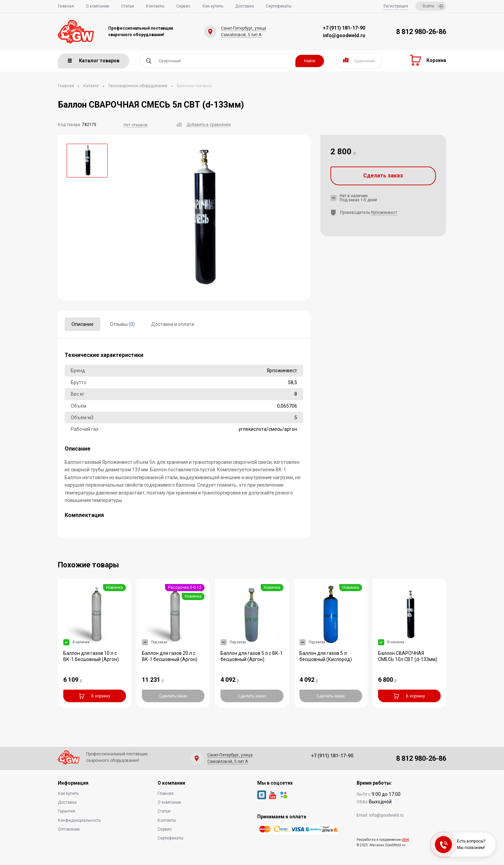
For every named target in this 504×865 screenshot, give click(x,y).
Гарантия (67, 811)
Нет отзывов (136, 125)
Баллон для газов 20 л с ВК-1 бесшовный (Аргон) (170, 656)
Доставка (245, 6)
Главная (66, 6)
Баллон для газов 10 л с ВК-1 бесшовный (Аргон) (91, 656)
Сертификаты (279, 6)
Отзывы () (122, 324)
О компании (97, 6)
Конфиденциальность (79, 820)
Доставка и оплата (173, 324)
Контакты (155, 6)
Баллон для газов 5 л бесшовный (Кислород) (326, 656)
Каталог (91, 86)
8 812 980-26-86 (421, 32)
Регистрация (396, 6)
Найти (310, 61)
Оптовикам (69, 829)
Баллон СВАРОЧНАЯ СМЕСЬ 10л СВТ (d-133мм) (408, 656)
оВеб (405, 840)
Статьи (128, 6)
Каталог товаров (94, 61)
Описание (83, 324)
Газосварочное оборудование (138, 86)
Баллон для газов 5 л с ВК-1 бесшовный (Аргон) (252, 656)
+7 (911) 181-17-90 (344, 28)
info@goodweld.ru (344, 35)
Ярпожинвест (384, 213)
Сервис (183, 6)
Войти (433, 6)
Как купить (213, 6)
